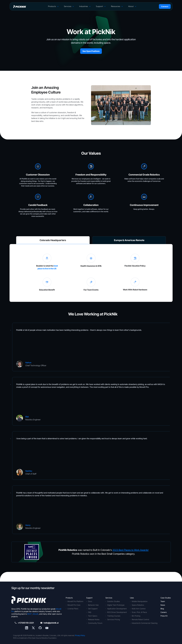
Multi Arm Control (139, 609)
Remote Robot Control (140, 619)
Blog (162, 609)
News (163, 605)
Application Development (117, 609)
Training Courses (114, 616)
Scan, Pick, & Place (139, 612)
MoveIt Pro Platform (75, 601)
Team (163, 601)
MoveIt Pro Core (74, 605)
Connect (165, 6)
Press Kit (164, 616)
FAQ (90, 612)
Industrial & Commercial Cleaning (145, 623)
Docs (90, 601)
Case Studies (166, 598)
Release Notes (94, 619)
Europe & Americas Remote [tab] (129, 240)
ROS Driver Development (117, 612)
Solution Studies (114, 601)
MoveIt (36, 614)
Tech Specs (93, 616)
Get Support (93, 609)
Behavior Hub (93, 605)
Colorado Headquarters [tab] (53, 240)
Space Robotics (138, 605)
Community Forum (95, 623)
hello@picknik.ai (50, 623)
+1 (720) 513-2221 (24, 623)
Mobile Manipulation (140, 601)
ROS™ (30, 614)
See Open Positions (91, 51)
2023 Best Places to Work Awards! (130, 550)
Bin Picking (136, 616)
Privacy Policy (80, 635)
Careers (164, 612)
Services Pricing (114, 619)
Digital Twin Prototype (116, 605)
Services (68, 6)
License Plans (73, 609)
